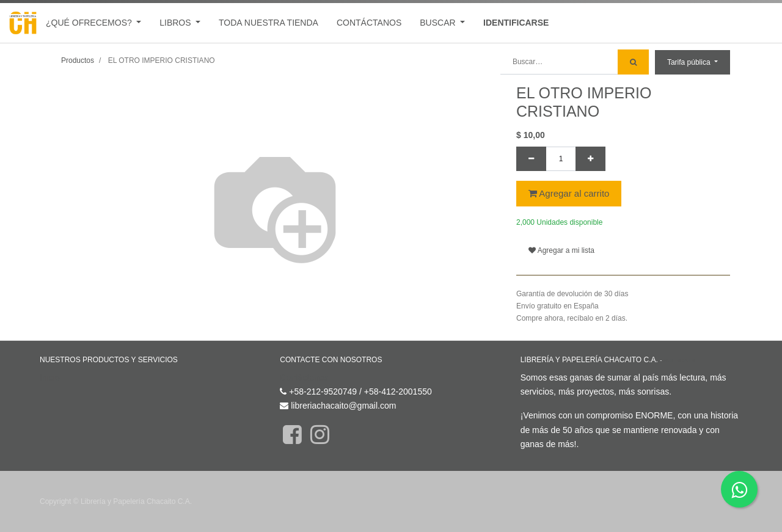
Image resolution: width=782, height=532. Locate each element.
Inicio (50, 377)
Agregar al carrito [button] (569, 193)
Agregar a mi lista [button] (561, 250)
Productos (78, 60)
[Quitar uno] (531, 159)
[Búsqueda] (633, 62)
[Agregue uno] (590, 159)
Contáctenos (304, 377)
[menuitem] (269, 23)
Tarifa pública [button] (690, 62)
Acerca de (680, 360)
